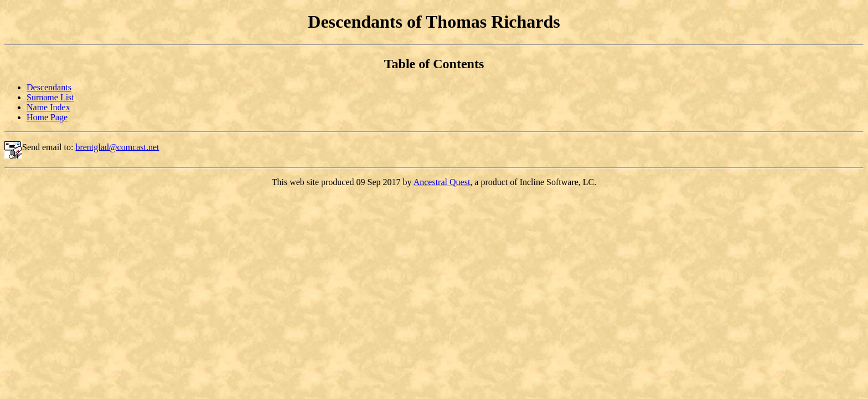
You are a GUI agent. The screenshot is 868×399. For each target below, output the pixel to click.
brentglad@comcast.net (117, 147)
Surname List (50, 97)
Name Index (48, 107)
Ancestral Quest (442, 182)
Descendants (49, 87)
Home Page (47, 117)
